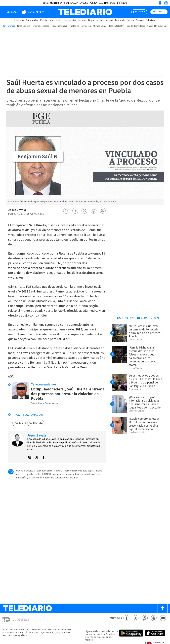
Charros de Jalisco (41, 26)
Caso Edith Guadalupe (157, 26)
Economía (120, 20)
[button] (66, 211)
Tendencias (70, 20)
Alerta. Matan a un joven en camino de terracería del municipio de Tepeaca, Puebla (145, 331)
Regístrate (159, 12)
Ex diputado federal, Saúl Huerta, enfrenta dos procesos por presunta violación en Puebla (68, 394)
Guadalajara (71, 3)
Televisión (151, 20)
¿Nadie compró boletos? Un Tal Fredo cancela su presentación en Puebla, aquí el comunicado (144, 424)
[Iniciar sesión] (160, 3)
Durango (122, 3)
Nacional (82, 20)
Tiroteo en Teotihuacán (80, 26)
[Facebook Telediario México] (126, 618)
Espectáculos (55, 20)
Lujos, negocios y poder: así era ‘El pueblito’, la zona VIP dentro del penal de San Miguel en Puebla (145, 381)
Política (130, 20)
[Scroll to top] (163, 608)
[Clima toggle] (32, 12)
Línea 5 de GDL (24, 26)
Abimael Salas (99, 26)
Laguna (84, 3)
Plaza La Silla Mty (116, 26)
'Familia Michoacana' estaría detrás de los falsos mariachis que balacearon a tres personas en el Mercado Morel (144, 356)
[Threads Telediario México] (154, 618)
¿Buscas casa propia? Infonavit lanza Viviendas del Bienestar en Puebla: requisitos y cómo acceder (145, 402)
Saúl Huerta (36, 423)
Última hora (18, 20)
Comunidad (32, 20)
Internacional (107, 20)
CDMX (46, 3)
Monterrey (56, 3)
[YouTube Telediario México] (163, 618)
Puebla (93, 3)
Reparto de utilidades (135, 26)
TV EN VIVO (140, 12)
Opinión (140, 20)
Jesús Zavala (17, 210)
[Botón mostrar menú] (11, 12)
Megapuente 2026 (59, 26)
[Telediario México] (85, 12)
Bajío (113, 3)
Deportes (93, 20)
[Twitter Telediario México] (136, 618)
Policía (43, 20)
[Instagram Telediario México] (145, 618)
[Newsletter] (166, 4)
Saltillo (103, 3)
